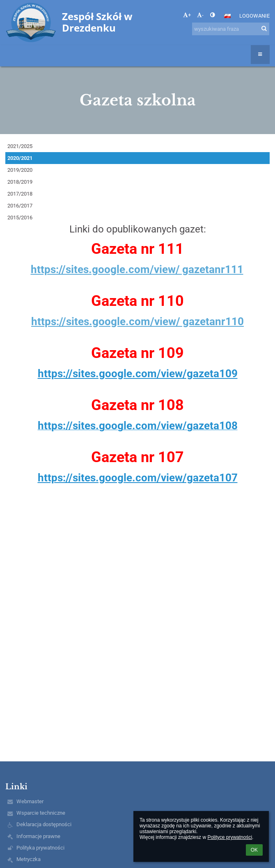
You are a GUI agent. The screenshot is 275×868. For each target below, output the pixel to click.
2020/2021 (20, 158)
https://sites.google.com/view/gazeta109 (138, 374)
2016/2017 (20, 206)
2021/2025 (20, 146)
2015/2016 (20, 218)
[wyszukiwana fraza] (231, 29)
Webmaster (30, 801)
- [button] (200, 15)
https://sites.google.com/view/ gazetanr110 (137, 321)
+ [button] (187, 15)
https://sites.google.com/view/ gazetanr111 (137, 269)
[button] (227, 16)
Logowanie (254, 16)
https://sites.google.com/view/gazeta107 (138, 478)
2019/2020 (20, 170)
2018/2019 (20, 182)
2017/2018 (20, 194)
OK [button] (254, 850)
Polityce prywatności (230, 837)
